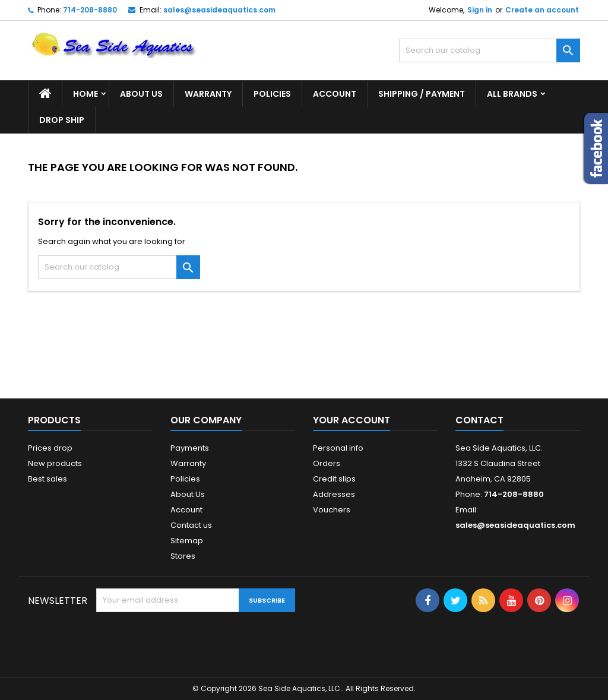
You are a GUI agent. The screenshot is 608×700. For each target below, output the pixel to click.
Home (85, 94)
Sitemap (187, 541)
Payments (190, 448)
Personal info (338, 448)
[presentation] (186, 641)
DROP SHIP (62, 120)
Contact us (191, 525)
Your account (351, 420)
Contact (479, 420)
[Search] (490, 50)
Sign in (480, 10)
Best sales (47, 479)
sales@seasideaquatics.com (219, 10)
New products (55, 463)
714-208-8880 (90, 10)
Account (335, 94)
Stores (183, 556)
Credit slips (334, 479)
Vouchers (332, 510)
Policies (272, 94)
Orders (327, 463)
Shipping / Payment (422, 94)
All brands (512, 94)
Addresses (334, 494)
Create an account (542, 10)
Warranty (208, 94)
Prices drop (50, 448)
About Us (141, 94)
